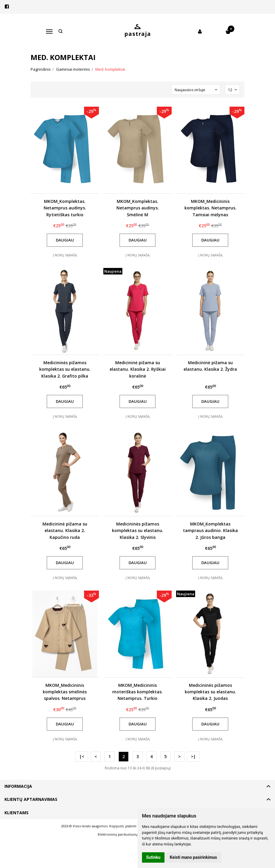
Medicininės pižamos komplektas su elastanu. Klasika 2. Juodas (210, 692)
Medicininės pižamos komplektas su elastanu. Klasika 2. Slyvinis (138, 531)
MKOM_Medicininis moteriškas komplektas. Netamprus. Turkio (137, 692)
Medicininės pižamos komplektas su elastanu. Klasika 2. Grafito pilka (65, 369)
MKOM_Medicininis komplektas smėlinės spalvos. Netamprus (65, 692)
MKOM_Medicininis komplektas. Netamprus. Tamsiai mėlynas (210, 208)
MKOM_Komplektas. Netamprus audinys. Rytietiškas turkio (65, 208)
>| (193, 756)
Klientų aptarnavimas (31, 799)
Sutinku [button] (153, 857)
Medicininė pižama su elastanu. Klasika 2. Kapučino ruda (65, 531)
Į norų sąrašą (65, 255)
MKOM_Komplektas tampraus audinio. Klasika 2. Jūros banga (210, 531)
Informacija (18, 786)
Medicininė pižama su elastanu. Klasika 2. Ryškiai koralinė (138, 369)
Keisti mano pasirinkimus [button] (193, 857)
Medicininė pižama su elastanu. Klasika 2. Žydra (210, 366)
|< (82, 756)
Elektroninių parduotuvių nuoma (124, 834)
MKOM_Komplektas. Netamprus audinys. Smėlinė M (138, 208)
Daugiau (65, 240)
